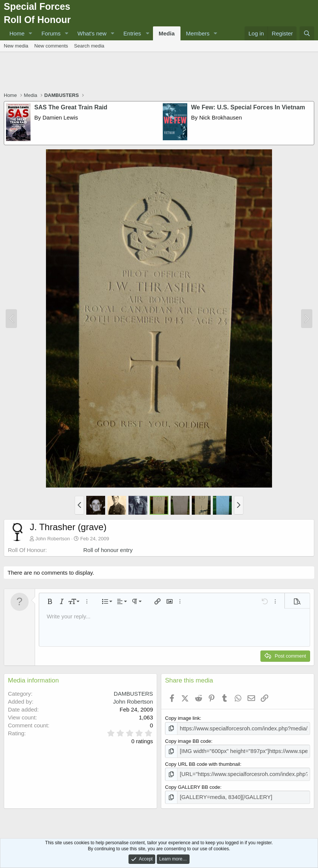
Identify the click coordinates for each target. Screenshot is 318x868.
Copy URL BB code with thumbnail (203, 762)
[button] (31, 33)
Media (167, 33)
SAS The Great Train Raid (71, 107)
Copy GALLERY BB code (193, 784)
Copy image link (183, 718)
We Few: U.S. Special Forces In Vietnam (248, 107)
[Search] (307, 33)
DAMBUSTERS (133, 694)
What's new (92, 33)
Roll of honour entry (108, 550)
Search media (89, 46)
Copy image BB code (188, 740)
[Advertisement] (159, 73)
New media (16, 46)
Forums (51, 33)
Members (198, 33)
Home (17, 33)
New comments (51, 46)
